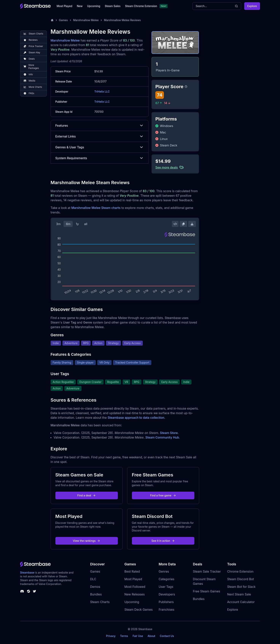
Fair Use (138, 636)
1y (77, 224)
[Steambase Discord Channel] (22, 591)
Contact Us (167, 636)
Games (63, 20)
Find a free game (163, 495)
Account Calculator (241, 602)
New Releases (135, 594)
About (151, 636)
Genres (164, 571)
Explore (252, 6)
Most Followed (135, 587)
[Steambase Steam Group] (29, 591)
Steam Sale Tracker (207, 571)
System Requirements (100, 158)
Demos (95, 587)
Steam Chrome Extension (141, 6)
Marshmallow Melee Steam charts (96, 208)
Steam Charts (100, 602)
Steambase (27, 572)
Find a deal (87, 495)
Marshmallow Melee (86, 20)
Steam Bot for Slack (241, 587)
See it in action (163, 541)
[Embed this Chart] (175, 224)
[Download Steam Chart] (192, 224)
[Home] (52, 20)
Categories (167, 579)
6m (68, 224)
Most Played (65, 6)
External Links (100, 136)
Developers (167, 594)
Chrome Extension (240, 571)
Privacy (111, 636)
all (86, 224)
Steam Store (169, 433)
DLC (93, 579)
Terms (124, 636)
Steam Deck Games (139, 610)
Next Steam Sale (239, 594)
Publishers (166, 602)
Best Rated (132, 571)
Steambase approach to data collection (136, 418)
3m (58, 224)
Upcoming (94, 6)
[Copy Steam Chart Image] (183, 224)
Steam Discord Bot (241, 579)
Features (100, 125)
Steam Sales (113, 6)
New (80, 6)
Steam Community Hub (162, 437)
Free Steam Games (207, 591)
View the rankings (87, 541)
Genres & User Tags (100, 147)
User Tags (166, 587)
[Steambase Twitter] (34, 591)
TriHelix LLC (102, 91)
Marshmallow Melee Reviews (122, 20)
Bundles (96, 594)
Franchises (167, 610)
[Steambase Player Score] (186, 87)
